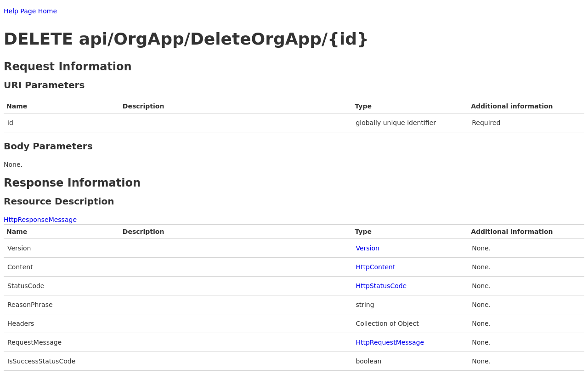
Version (367, 248)
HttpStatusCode (381, 286)
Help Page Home (30, 11)
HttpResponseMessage (40, 220)
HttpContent (375, 267)
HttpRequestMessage (390, 342)
